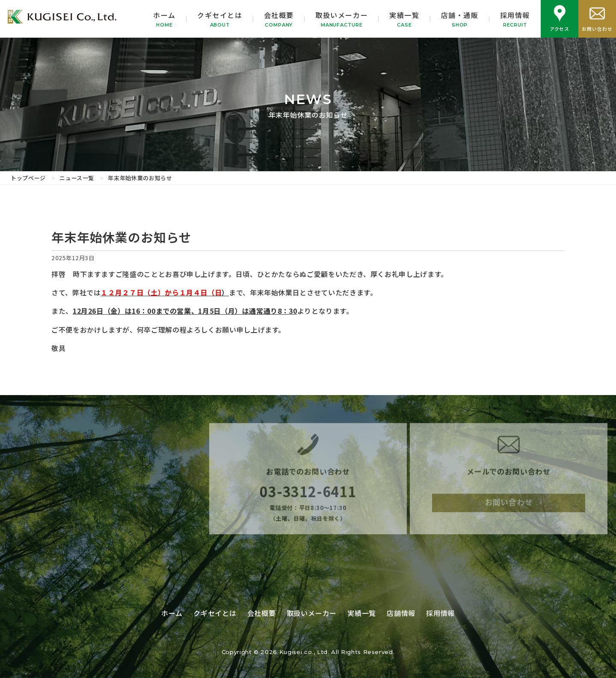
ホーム (164, 19)
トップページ (28, 178)
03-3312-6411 (308, 498)
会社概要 (279, 19)
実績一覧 (404, 19)
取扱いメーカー (342, 19)
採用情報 (515, 19)
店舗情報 (401, 613)
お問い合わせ (509, 509)
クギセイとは (220, 19)
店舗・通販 (460, 19)
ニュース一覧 (77, 178)
